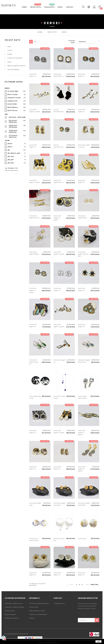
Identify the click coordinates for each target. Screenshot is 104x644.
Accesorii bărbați (13, 70)
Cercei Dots (82, 539)
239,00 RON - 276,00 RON (17, 127)
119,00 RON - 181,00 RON (17, 117)
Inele (9, 47)
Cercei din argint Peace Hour (84, 361)
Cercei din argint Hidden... (34, 253)
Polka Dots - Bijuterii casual (14, 603)
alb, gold (11, 160)
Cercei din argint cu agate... (57, 218)
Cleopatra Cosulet (14, 98)
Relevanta (89, 42)
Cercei (10, 50)
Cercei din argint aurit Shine (84, 504)
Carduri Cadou (10, 611)
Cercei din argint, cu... (33, 75)
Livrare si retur (34, 607)
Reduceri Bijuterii (10, 614)
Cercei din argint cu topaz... (84, 146)
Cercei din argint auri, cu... (59, 181)
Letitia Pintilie (12, 104)
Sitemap (32, 618)
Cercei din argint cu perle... (35, 111)
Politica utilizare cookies (37, 611)
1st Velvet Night (13, 91)
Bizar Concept (13, 95)
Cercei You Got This (59, 540)
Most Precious (13, 111)
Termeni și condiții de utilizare (39, 603)
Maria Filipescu (13, 107)
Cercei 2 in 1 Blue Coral (59, 397)
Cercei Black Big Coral (35, 397)
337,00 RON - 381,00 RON (17, 137)
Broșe (9, 62)
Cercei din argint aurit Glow (60, 504)
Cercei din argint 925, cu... (59, 75)
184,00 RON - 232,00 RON (17, 122)
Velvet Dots (13, 40)
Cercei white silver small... (82, 397)
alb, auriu (11, 157)
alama (10, 144)
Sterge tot (11, 168)
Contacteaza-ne (59, 603)
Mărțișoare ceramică (12, 618)
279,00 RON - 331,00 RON (17, 132)
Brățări (10, 54)
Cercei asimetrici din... (59, 111)
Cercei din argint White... (83, 217)
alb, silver (11, 163)
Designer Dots (13, 101)
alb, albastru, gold (14, 153)
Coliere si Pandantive (15, 58)
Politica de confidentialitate (38, 614)
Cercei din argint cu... (82, 75)
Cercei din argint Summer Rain (83, 254)
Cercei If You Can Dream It (34, 540)
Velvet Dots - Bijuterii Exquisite (14, 607)
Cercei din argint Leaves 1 (34, 217)
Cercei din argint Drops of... (34, 362)
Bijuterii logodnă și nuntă (16, 66)
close (98, 641)
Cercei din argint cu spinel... (82, 433)
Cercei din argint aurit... (35, 504)
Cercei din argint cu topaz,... (33, 290)
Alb (9, 150)
